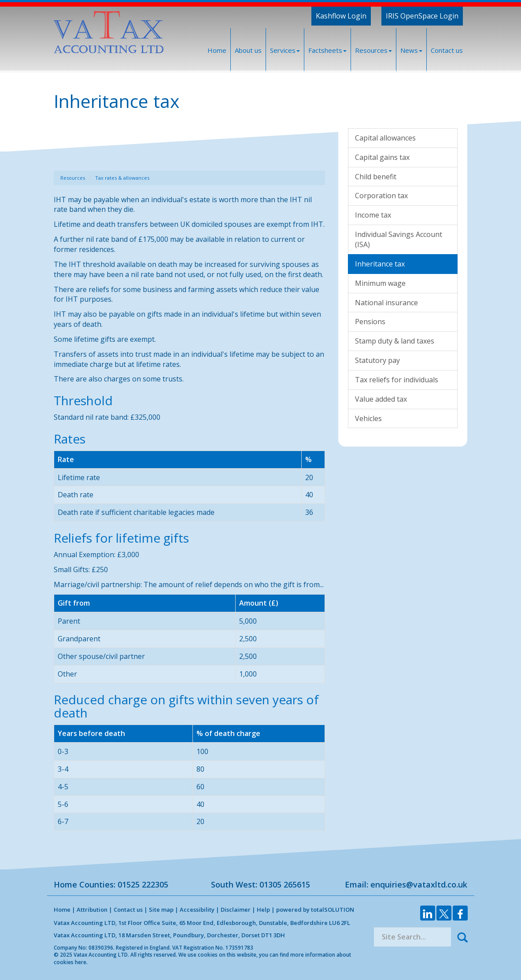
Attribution (92, 910)
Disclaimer (236, 910)
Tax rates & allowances (122, 178)
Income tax (373, 215)
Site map (161, 910)
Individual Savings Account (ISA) (399, 239)
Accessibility (197, 910)
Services (285, 50)
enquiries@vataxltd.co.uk (419, 884)
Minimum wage (380, 283)
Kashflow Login (341, 16)
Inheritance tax (380, 264)
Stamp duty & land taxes (395, 341)
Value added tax (381, 399)
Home (217, 50)
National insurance (386, 303)
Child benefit (376, 177)
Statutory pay (377, 360)
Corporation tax (381, 196)
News (411, 50)
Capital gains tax (382, 157)
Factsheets (327, 50)
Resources (373, 50)
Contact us (447, 50)
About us (248, 50)
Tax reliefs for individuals (397, 380)
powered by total (315, 910)
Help (263, 910)
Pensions (370, 322)
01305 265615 (285, 884)
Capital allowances (385, 138)
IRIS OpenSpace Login (422, 16)
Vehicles (368, 418)
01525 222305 (143, 884)
